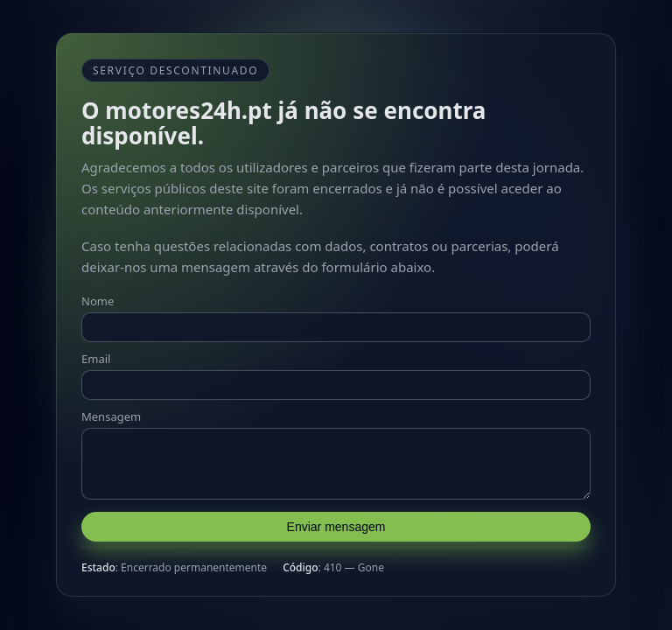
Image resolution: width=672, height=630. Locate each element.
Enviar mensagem (336, 532)
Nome (98, 296)
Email (96, 353)
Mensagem (111, 411)
